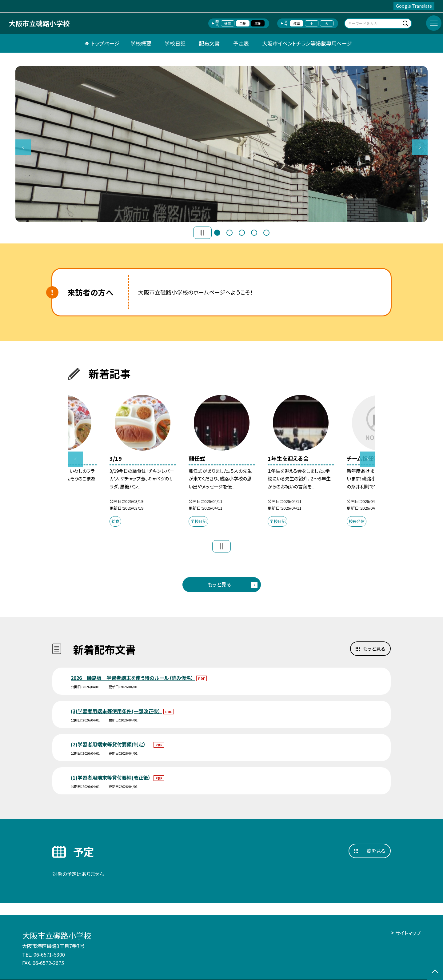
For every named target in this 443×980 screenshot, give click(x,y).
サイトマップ (408, 933)
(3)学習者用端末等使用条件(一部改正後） (116, 711)
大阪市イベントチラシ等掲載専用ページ (307, 43)
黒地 (258, 23)
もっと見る (219, 584)
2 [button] (229, 233)
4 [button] (254, 233)
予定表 (241, 43)
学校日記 (175, 43)
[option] (221, 144)
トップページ (105, 43)
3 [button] (242, 233)
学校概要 (141, 43)
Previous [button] (23, 147)
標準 (297, 23)
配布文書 (209, 43)
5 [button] (266, 233)
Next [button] (420, 147)
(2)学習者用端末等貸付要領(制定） (111, 744)
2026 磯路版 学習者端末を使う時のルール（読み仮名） (133, 678)
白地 (243, 23)
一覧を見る (373, 851)
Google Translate (414, 6)
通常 (228, 23)
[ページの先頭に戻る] (435, 972)
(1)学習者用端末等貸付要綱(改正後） (111, 777)
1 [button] (217, 233)
